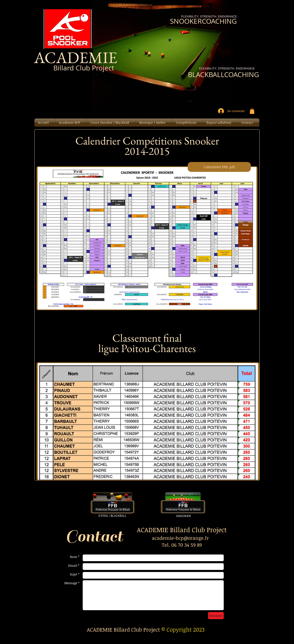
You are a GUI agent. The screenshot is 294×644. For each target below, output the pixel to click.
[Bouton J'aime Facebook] (70, 85)
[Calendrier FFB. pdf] (219, 167)
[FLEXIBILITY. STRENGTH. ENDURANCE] (227, 69)
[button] (252, 111)
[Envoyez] (216, 616)
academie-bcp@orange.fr (180, 538)
